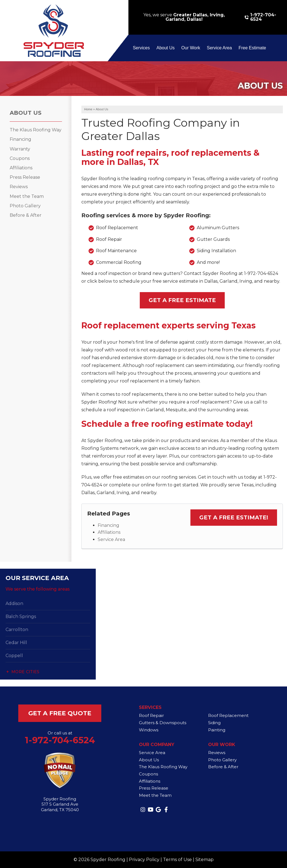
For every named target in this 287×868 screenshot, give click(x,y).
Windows (149, 730)
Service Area (219, 48)
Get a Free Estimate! (234, 517)
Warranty (20, 149)
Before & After (26, 215)
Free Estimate (252, 48)
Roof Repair (151, 715)
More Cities (25, 672)
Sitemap (205, 860)
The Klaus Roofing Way (36, 130)
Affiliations (109, 532)
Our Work (191, 48)
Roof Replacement (228, 715)
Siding (214, 723)
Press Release (25, 177)
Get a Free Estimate (182, 300)
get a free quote (60, 713)
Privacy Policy (144, 860)
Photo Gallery (25, 206)
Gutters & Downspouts (163, 723)
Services (141, 48)
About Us (166, 48)
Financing (108, 525)
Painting (217, 730)
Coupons (20, 158)
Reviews (19, 187)
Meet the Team (27, 196)
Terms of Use (177, 860)
